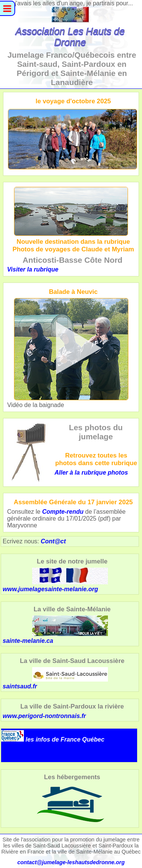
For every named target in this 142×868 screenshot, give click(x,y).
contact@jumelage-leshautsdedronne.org (71, 862)
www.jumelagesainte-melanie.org (50, 589)
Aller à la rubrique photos (91, 473)
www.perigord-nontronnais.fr (44, 716)
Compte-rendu (63, 512)
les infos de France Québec (65, 739)
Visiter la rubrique (33, 269)
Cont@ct (53, 541)
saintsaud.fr (55, 678)
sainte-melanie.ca (55, 630)
